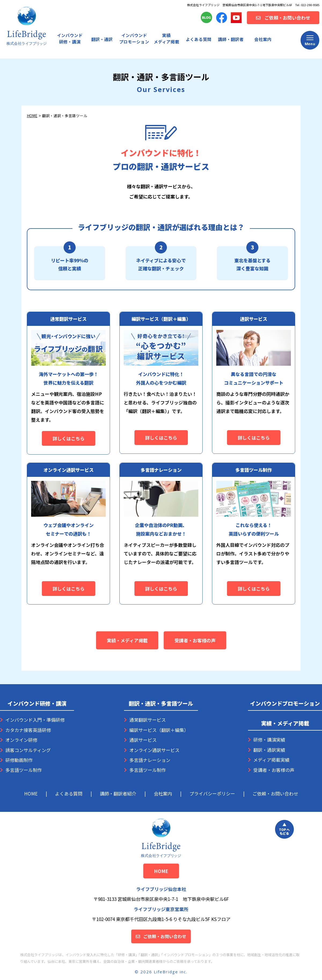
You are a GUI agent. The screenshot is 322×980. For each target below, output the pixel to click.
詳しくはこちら (69, 438)
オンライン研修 (21, 740)
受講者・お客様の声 (195, 640)
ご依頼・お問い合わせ (275, 793)
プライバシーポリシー (212, 793)
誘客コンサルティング (28, 750)
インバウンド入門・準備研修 (35, 720)
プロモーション (134, 38)
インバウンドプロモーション (285, 703)
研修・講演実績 (269, 740)
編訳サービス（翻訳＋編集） (159, 730)
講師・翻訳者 (231, 39)
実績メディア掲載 (167, 38)
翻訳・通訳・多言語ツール (161, 703)
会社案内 (263, 39)
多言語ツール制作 (24, 770)
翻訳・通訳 (102, 39)
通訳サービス (143, 740)
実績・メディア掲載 (127, 640)
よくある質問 (199, 39)
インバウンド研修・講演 (70, 38)
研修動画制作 (19, 760)
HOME (32, 116)
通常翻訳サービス (148, 720)
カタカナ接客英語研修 (28, 730)
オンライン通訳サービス (154, 750)
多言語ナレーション (150, 760)
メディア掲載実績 (271, 760)
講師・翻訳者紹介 (118, 793)
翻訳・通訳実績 (269, 750)
